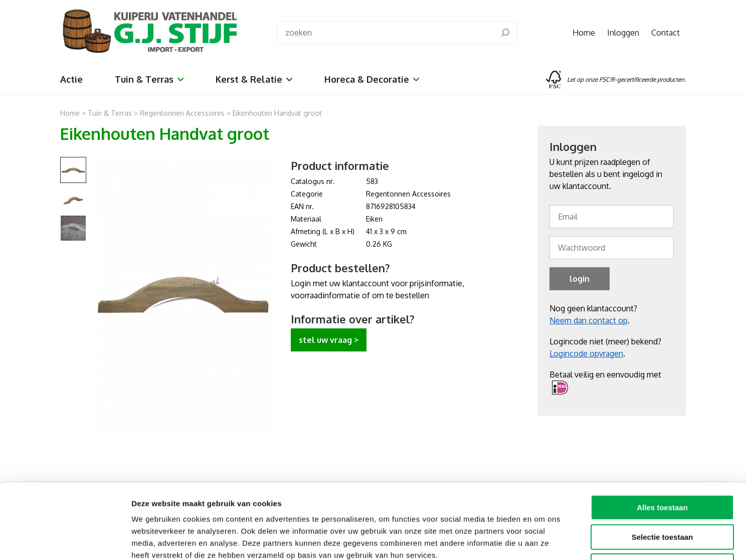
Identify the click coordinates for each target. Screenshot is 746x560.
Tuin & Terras (149, 79)
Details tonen (542, 540)
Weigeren (662, 496)
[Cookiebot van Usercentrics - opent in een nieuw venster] (65, 540)
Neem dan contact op (589, 320)
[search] (505, 33)
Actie (71, 79)
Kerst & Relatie (254, 79)
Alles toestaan (662, 437)
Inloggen (623, 33)
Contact (666, 33)
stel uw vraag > (329, 340)
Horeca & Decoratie (372, 79)
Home (584, 33)
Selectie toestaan (663, 467)
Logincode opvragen (586, 353)
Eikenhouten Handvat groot (277, 113)
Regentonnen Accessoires (182, 113)
